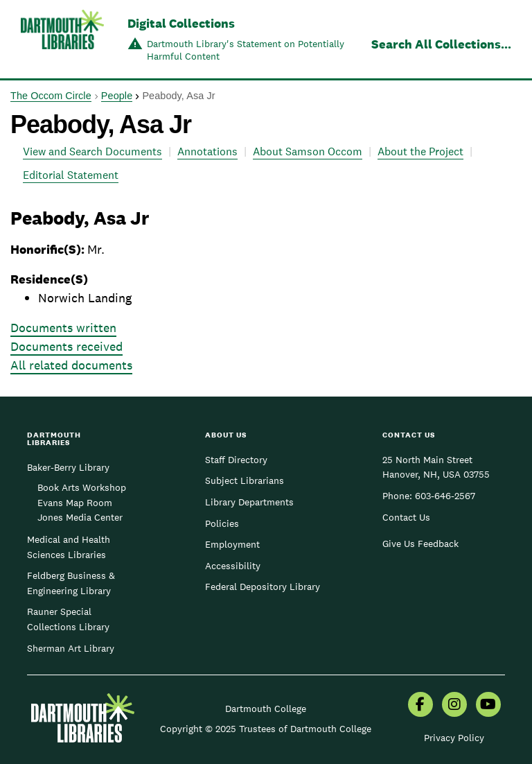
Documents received (66, 346)
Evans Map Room (75, 503)
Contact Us (406, 517)
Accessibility (233, 566)
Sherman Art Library (71, 648)
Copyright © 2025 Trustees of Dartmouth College (266, 729)
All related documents (71, 365)
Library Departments (249, 502)
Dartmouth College (266, 709)
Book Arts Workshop (82, 487)
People (117, 96)
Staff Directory (236, 460)
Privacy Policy (454, 738)
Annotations (207, 151)
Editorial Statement (71, 175)
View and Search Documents (92, 151)
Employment (232, 544)
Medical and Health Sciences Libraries (69, 547)
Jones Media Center (80, 517)
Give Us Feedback (420, 544)
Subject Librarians (245, 480)
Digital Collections (181, 23)
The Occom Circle (51, 96)
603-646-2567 (445, 496)
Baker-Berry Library (68, 467)
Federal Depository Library (263, 587)
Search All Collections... (441, 44)
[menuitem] (420, 706)
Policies (222, 523)
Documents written (63, 328)
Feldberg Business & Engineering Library (71, 583)
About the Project (420, 151)
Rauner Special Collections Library (68, 619)
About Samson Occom (308, 151)
